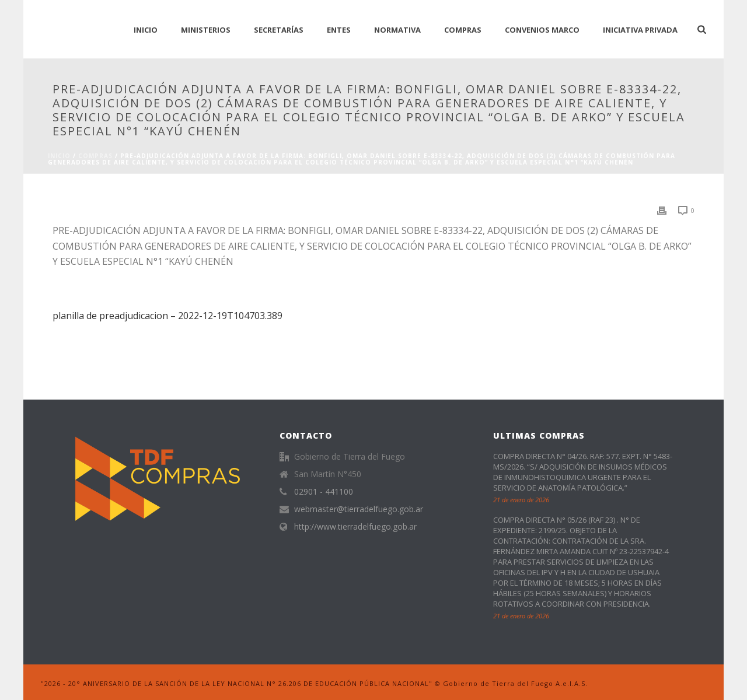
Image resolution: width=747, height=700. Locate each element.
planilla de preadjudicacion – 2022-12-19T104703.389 (167, 316)
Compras (463, 30)
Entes (339, 30)
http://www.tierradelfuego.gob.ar (355, 527)
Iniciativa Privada (640, 30)
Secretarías (279, 30)
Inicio (59, 156)
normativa (397, 30)
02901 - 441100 (324, 492)
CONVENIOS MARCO (542, 30)
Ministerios (206, 30)
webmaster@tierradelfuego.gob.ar (359, 509)
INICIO (146, 30)
